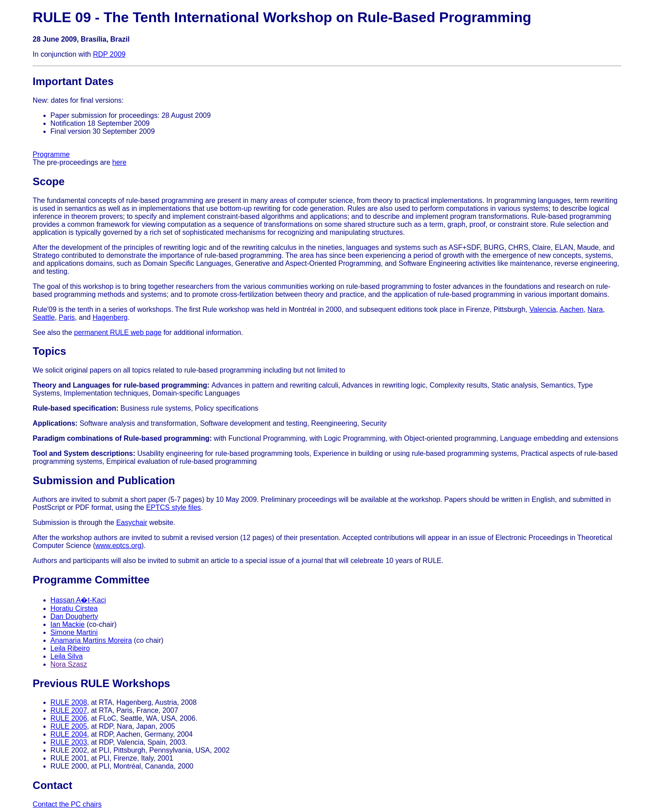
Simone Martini (74, 632)
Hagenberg (110, 317)
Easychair (132, 523)
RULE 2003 (69, 742)
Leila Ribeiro (70, 648)
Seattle (44, 317)
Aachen (572, 309)
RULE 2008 (69, 702)
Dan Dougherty (74, 616)
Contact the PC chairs (67, 804)
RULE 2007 (69, 710)
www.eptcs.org (118, 546)
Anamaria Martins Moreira (91, 640)
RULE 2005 (69, 726)
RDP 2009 (109, 54)
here (120, 162)
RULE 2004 (69, 734)
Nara (595, 309)
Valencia (542, 309)
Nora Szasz (69, 664)
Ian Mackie (68, 624)
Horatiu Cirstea (74, 608)
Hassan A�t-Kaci (78, 600)
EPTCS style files (174, 507)
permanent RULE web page (118, 332)
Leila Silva (67, 656)
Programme (51, 154)
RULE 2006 (69, 718)
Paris (67, 317)
